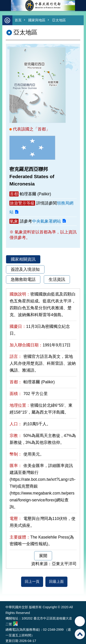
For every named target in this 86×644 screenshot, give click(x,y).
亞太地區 (59, 20)
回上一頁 (32, 582)
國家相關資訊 (23, 259)
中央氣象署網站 (47, 221)
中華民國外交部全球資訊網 (43, 6)
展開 (43, 556)
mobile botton (6, 6)
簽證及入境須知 (25, 269)
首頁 (18, 20)
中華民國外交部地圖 (15, 624)
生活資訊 (57, 279)
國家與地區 (37, 20)
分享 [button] (80, 621)
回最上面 (56, 582)
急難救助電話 (23, 279)
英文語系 (80, 6)
